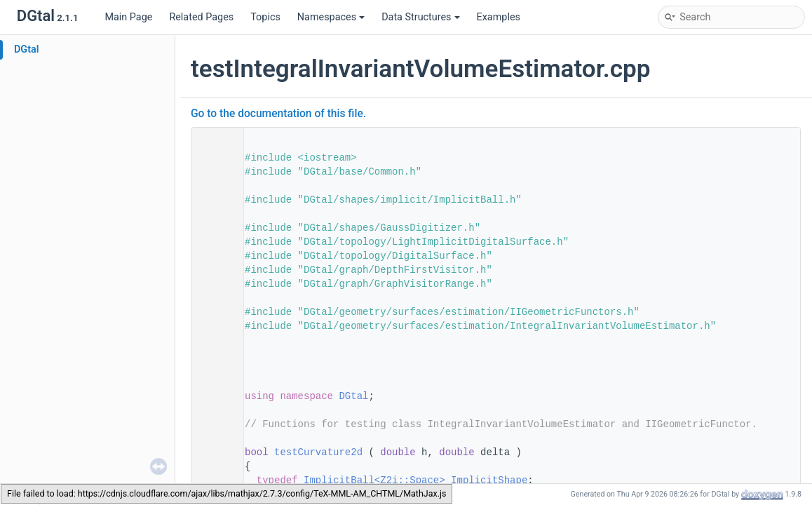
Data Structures (420, 17)
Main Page (128, 17)
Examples (499, 17)
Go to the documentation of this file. (278, 114)
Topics (265, 17)
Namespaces (331, 17)
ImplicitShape (489, 480)
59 (213, 452)
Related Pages (201, 17)
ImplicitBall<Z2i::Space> (374, 480)
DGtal (27, 49)
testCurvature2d (318, 452)
